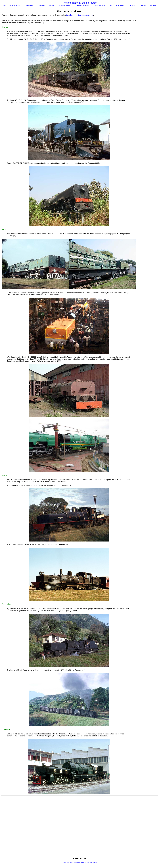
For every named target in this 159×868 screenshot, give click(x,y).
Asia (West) (42, 5)
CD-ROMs (143, 5)
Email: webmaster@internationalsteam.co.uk (79, 862)
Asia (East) (30, 5)
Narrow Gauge (100, 5)
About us (153, 5)
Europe (52, 5)
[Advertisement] (148, 54)
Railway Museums (83, 5)
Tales (111, 5)
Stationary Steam (65, 5)
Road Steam (120, 5)
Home (4, 5)
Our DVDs (132, 5)
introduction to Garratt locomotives (80, 15)
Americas (17, 5)
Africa (11, 5)
